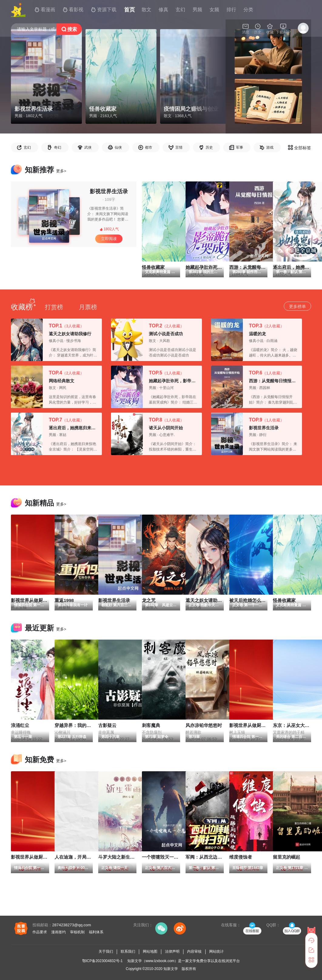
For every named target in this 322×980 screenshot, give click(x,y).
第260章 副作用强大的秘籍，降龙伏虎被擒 (267, 272)
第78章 (194, 737)
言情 (179, 147)
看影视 (73, 10)
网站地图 (150, 951)
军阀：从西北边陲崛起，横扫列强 (220, 857)
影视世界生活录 (109, 191)
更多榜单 (297, 306)
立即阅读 (109, 239)
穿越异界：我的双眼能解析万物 (86, 725)
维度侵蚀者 (241, 857)
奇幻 (58, 147)
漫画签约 (59, 932)
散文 (146, 10)
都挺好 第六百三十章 (118, 605)
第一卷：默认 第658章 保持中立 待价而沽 (222, 868)
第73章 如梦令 (157, 737)
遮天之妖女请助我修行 (70, 334)
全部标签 (300, 148)
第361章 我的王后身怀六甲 (210, 272)
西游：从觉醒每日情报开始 (274, 381)
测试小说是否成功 (166, 334)
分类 (248, 10)
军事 (240, 147)
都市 (149, 147)
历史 (209, 147)
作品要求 (40, 932)
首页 (129, 10)
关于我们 (106, 951)
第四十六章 (110, 737)
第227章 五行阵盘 (72, 737)
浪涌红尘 (20, 725)
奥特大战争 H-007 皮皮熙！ (80, 868)
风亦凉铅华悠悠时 (204, 725)
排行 (231, 10)
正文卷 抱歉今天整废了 (207, 605)
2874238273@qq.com (72, 925)
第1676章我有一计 (73, 605)
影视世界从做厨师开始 (252, 725)
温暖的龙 (257, 334)
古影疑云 (107, 725)
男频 (197, 10)
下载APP (283, 29)
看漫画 (45, 10)
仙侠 (118, 147)
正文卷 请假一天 (114, 868)
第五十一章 (23, 737)
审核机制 (77, 932)
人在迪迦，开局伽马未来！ (82, 857)
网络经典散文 (62, 381)
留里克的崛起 (287, 857)
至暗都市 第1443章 (248, 868)
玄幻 (27, 147)
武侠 (88, 147)
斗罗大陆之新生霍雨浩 (121, 857)
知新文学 (171, 969)
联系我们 (128, 951)
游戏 (270, 147)
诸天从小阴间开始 (166, 428)
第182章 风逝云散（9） (165, 605)
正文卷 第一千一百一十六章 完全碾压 (262, 605)
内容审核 (194, 951)
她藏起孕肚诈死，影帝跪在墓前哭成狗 (185, 381)
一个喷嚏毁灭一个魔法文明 (169, 857)
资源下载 (104, 10)
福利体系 (96, 932)
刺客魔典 (151, 725)
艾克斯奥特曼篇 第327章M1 (167, 272)
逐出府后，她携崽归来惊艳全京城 (81, 428)
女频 (214, 10)
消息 (246, 29)
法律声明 (172, 951)
